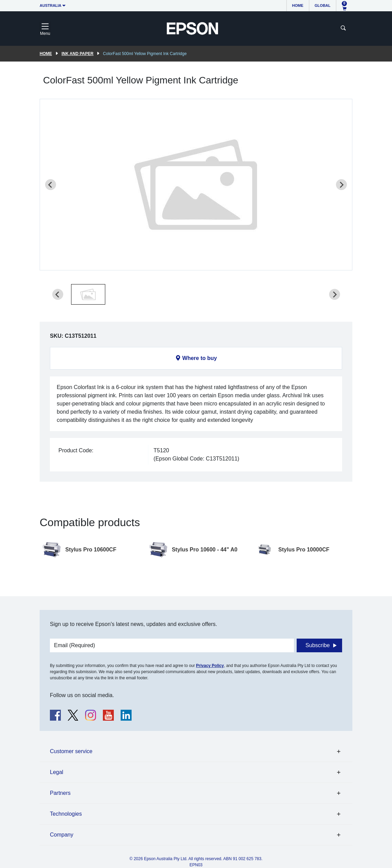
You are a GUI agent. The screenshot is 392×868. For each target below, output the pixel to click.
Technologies (66, 814)
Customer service (71, 751)
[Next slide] (341, 185)
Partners (60, 793)
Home (298, 5)
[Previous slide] (51, 185)
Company (62, 835)
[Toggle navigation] (45, 28)
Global (323, 5)
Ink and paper (77, 54)
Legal (57, 772)
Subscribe (318, 645)
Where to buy (199, 358)
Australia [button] (51, 5)
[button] (88, 294)
